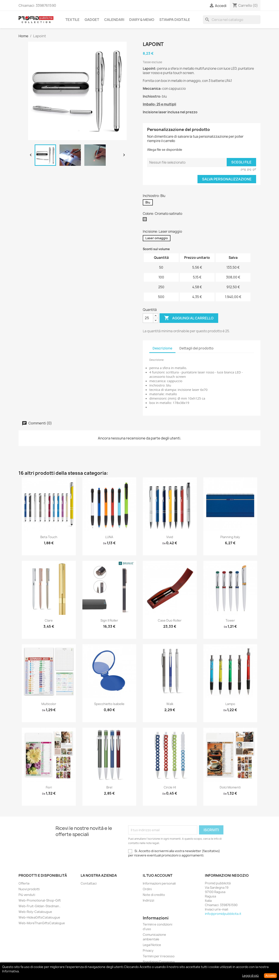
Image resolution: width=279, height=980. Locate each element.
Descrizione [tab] (162, 348)
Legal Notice (152, 945)
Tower (230, 620)
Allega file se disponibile (165, 150)
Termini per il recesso (159, 956)
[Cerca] (232, 20)
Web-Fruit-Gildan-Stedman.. (40, 906)
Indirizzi (148, 900)
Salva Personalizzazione (227, 179)
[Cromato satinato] (146, 220)
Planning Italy (230, 537)
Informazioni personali (159, 883)
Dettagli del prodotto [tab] (196, 348)
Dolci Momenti (230, 787)
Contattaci (89, 883)
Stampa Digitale (175, 20)
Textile (72, 20)
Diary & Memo (142, 20)
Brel (109, 787)
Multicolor (49, 704)
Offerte (24, 883)
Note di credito (154, 895)
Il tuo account (158, 875)
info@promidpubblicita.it (223, 914)
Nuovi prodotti (29, 889)
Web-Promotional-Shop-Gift (40, 900)
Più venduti (27, 895)
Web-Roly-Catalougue (35, 912)
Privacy (148, 950)
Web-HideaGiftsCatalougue (39, 917)
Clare (49, 620)
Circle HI (170, 787)
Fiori (49, 787)
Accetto (270, 976)
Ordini (147, 889)
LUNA (109, 537)
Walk (170, 704)
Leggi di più (250, 976)
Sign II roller (109, 620)
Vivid (170, 537)
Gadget (92, 20)
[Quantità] (148, 318)
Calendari (114, 20)
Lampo (230, 704)
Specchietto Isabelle (109, 704)
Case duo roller (170, 620)
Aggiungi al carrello (189, 318)
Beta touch (49, 537)
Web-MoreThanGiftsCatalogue (42, 923)
